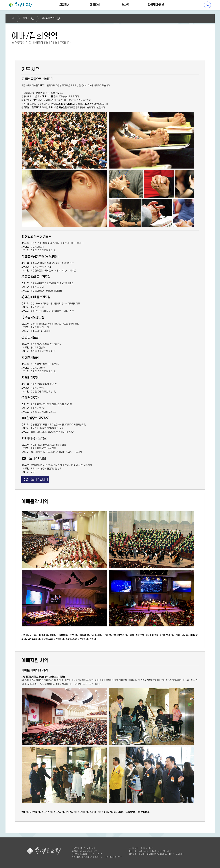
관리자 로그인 (97, 854)
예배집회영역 (48, 18)
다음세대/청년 (156, 5)
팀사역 (125, 5)
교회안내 (64, 5)
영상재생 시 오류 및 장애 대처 (85, 851)
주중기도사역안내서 (35, 480)
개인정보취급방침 (79, 854)
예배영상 (95, 5)
